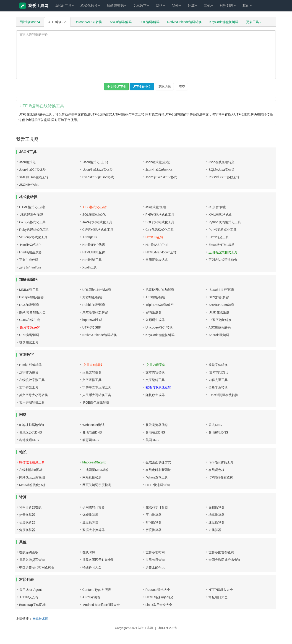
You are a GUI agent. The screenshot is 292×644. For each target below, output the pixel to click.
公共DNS (215, 425)
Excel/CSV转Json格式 (98, 177)
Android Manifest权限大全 (101, 605)
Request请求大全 (158, 590)
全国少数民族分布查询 (224, 560)
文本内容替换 (155, 372)
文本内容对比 (219, 372)
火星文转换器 (92, 372)
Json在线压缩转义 (222, 162)
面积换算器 (216, 507)
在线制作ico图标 (31, 470)
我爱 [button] (176, 6)
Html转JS (90, 237)
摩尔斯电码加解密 (95, 312)
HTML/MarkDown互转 (161, 252)
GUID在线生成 (30, 320)
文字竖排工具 (92, 380)
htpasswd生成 (92, 320)
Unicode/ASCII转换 (88, 22)
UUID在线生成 (219, 312)
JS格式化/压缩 (156, 207)
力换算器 (215, 530)
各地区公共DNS (31, 432)
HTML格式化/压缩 (32, 207)
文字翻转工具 (155, 380)
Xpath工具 (90, 267)
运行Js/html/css (30, 267)
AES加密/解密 (156, 297)
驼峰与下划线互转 (158, 387)
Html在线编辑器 (30, 365)
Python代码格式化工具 (225, 222)
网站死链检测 (92, 477)
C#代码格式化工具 (32, 222)
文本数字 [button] (141, 6)
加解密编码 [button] (116, 6)
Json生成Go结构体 (159, 170)
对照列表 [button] (228, 6)
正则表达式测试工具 (223, 252)
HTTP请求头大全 (221, 590)
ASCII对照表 (91, 597)
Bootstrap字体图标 (32, 605)
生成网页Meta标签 (95, 470)
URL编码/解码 (149, 22)
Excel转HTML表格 (222, 245)
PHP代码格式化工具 (160, 215)
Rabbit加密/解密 (94, 305)
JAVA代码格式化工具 (97, 222)
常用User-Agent (30, 590)
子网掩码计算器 (94, 507)
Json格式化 (27, 162)
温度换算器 (90, 522)
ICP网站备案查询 (221, 477)
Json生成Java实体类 (98, 170)
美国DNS (152, 440)
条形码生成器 (155, 320)
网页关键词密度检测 (97, 485)
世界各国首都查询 (221, 552)
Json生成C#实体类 (33, 170)
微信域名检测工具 (32, 462)
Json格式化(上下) (95, 162)
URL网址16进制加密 (97, 290)
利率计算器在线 (30, 507)
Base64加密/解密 (221, 290)
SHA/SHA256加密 (221, 305)
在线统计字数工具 (32, 380)
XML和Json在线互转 (34, 177)
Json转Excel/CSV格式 (161, 177)
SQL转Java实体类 (222, 170)
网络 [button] (160, 6)
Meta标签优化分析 (32, 485)
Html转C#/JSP (30, 245)
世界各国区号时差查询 (98, 560)
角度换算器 (27, 530)
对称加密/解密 (92, 297)
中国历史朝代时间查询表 (37, 567)
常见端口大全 (218, 597)
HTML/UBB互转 (94, 252)
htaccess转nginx (94, 462)
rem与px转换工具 (221, 462)
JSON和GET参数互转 (224, 177)
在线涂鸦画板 (29, 552)
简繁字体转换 (218, 365)
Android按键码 (219, 335)
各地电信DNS (92, 432)
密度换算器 (154, 530)
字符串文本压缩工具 (97, 387)
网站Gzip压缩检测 (32, 477)
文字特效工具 (29, 387)
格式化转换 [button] (90, 6)
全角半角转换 (218, 387)
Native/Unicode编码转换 (184, 22)
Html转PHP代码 (94, 245)
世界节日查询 (155, 560)
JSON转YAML (29, 185)
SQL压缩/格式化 (94, 215)
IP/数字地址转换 (220, 320)
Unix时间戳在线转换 (223, 395)
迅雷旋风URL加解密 (160, 290)
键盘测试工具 (29, 342)
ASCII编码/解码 (121, 22)
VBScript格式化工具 (33, 237)
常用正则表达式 (157, 260)
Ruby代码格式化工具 (34, 230)
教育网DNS (91, 440)
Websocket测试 (93, 425)
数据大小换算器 (94, 530)
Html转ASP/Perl (157, 245)
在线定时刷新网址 (158, 470)
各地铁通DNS (29, 440)
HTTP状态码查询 (158, 485)
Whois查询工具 (157, 477)
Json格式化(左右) (158, 162)
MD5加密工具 (29, 290)
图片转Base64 (30, 22)
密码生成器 (154, 312)
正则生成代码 (29, 260)
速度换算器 (216, 522)
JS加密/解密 (217, 207)
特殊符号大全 (92, 567)
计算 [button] (192, 6)
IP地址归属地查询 (32, 425)
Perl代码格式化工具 (223, 230)
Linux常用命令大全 (159, 605)
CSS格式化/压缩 (95, 207)
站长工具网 (145, 628)
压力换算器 (154, 515)
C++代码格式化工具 (160, 230)
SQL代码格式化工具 (160, 222)
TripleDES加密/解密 (160, 305)
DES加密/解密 (219, 297)
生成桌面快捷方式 (158, 462)
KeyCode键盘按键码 (224, 22)
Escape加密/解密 (31, 297)
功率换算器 (216, 515)
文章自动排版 (92, 365)
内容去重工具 (218, 380)
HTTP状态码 (29, 597)
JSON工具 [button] (65, 6)
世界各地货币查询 (32, 560)
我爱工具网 (34, 6)
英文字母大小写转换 (34, 395)
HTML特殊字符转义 (159, 597)
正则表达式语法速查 (223, 260)
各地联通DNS (155, 432)
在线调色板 (216, 470)
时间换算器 (154, 522)
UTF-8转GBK (57, 22)
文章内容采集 (156, 365)
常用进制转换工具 (32, 402)
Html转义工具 (219, 237)
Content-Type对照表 (97, 590)
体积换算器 (90, 515)
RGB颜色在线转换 (96, 402)
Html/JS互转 (154, 237)
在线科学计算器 (157, 507)
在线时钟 (89, 552)
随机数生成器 (155, 395)
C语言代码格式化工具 (98, 230)
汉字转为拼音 (29, 372)
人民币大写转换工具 (97, 395)
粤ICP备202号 (168, 628)
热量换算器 (27, 515)
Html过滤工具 (92, 260)
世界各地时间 (155, 552)
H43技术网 (41, 619)
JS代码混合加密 (31, 215)
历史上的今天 (155, 567)
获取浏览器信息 (157, 425)
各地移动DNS (218, 432)
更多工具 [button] (254, 22)
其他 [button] (208, 6)
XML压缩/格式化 (220, 215)
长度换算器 (27, 522)
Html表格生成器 (30, 252)
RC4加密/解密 (29, 305)
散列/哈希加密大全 (32, 312)
